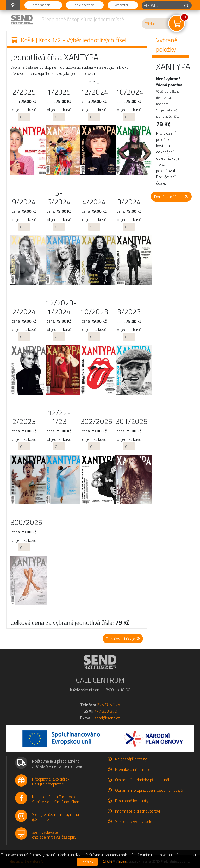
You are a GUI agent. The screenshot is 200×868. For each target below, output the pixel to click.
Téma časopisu (42, 5)
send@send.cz (107, 718)
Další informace (114, 861)
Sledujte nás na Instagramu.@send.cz (56, 817)
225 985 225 (108, 705)
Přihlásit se (154, 24)
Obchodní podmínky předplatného (144, 780)
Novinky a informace (133, 769)
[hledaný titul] (162, 5)
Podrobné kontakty (132, 801)
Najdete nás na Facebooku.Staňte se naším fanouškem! (57, 799)
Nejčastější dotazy (131, 759)
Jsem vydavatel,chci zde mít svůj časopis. (54, 835)
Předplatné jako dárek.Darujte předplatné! (51, 781)
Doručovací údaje (171, 197)
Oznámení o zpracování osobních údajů (149, 790)
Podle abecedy (84, 5)
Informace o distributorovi (137, 811)
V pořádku (87, 862)
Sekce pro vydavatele (134, 821)
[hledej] (186, 5)
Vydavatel (121, 5)
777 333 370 (105, 711)
